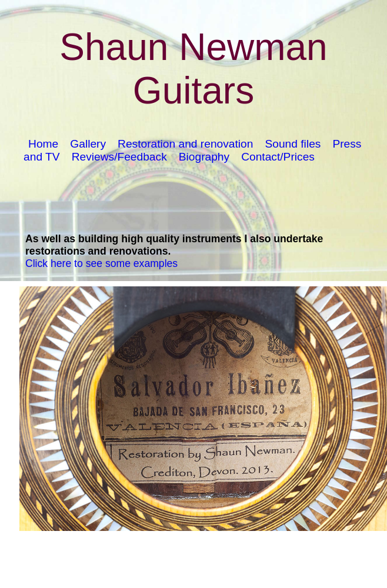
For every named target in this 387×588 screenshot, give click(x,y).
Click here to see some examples (101, 263)
